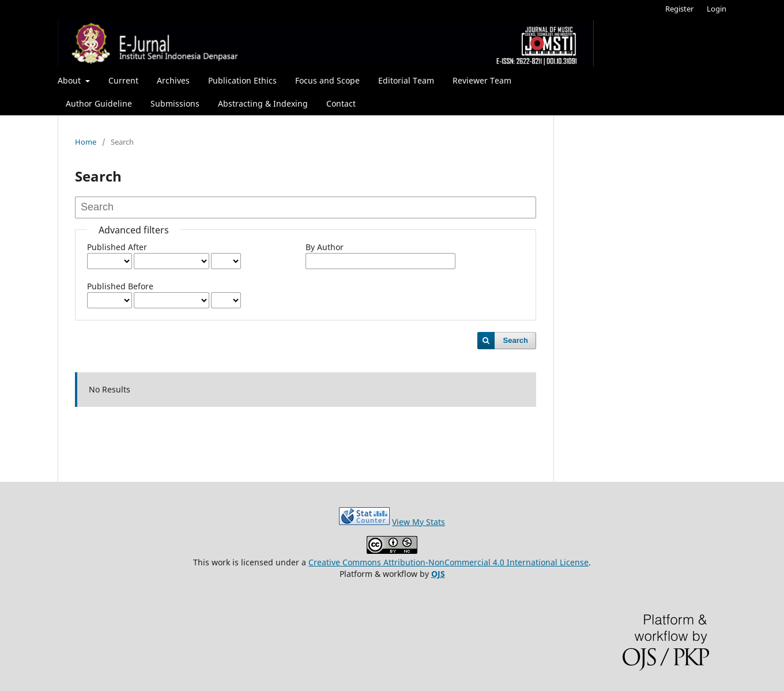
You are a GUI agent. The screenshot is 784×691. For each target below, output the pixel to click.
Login (717, 9)
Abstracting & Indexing (263, 103)
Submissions (175, 103)
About (70, 80)
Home (86, 142)
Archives (173, 80)
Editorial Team (406, 80)
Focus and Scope (327, 80)
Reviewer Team (482, 80)
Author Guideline (99, 103)
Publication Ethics (242, 80)
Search (516, 340)
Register (679, 9)
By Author (325, 247)
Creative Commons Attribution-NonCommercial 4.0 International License (448, 562)
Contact (341, 103)
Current (123, 80)
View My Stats (419, 522)
